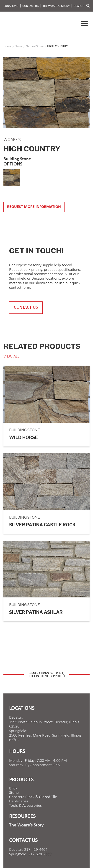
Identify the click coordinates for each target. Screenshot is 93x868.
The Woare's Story (56, 6)
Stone (14, 793)
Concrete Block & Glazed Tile (33, 797)
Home (7, 47)
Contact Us (31, 6)
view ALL (11, 356)
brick (13, 789)
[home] (5, 24)
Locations (11, 6)
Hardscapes (19, 801)
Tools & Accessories (25, 806)
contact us (26, 308)
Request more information (34, 207)
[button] (84, 24)
